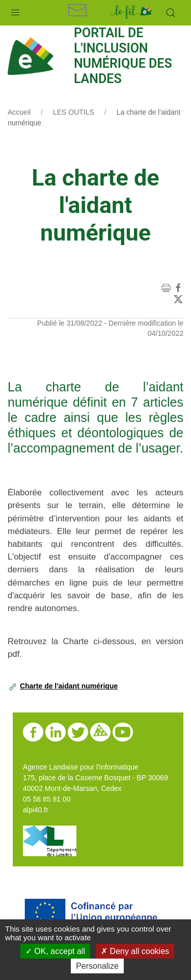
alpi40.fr (36, 810)
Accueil (19, 112)
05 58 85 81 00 (47, 799)
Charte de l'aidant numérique (69, 686)
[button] (15, 10)
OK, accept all (55, 951)
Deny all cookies (135, 951)
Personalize (97, 966)
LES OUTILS (74, 112)
